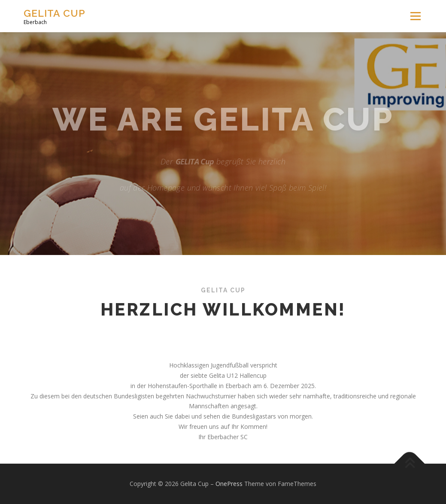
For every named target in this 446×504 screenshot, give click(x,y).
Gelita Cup (55, 13)
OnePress (229, 484)
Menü (415, 16)
